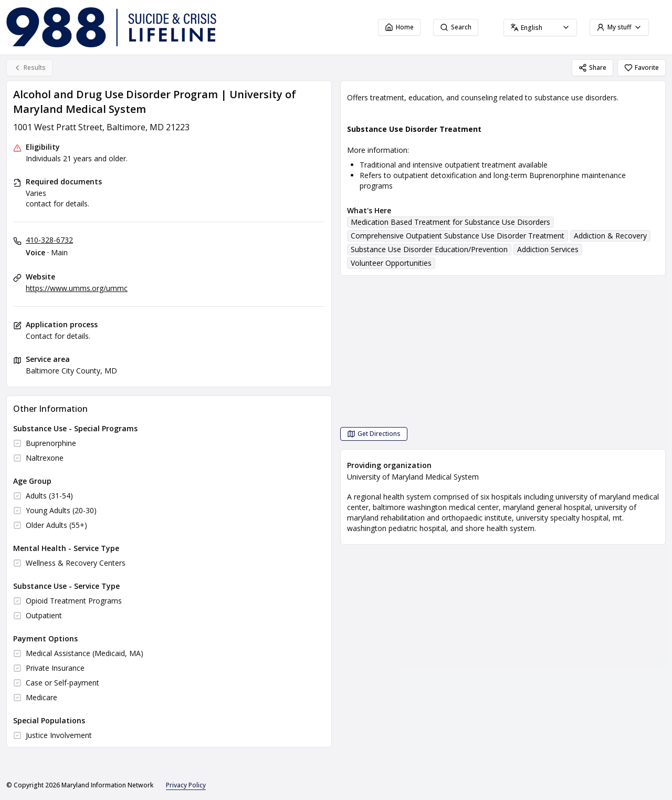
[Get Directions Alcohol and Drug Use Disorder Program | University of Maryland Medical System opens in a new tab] (374, 434)
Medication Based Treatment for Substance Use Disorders (450, 222)
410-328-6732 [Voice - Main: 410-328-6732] (49, 240)
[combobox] (540, 28)
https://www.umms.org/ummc (77, 288)
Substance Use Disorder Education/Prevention (429, 249)
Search (456, 27)
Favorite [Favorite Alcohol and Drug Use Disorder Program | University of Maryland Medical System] (642, 67)
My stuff (619, 27)
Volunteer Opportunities (391, 263)
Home (399, 27)
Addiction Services (548, 249)
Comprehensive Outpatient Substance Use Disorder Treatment (458, 236)
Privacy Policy (186, 785)
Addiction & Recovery (610, 236)
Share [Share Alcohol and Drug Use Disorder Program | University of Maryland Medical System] (592, 67)
